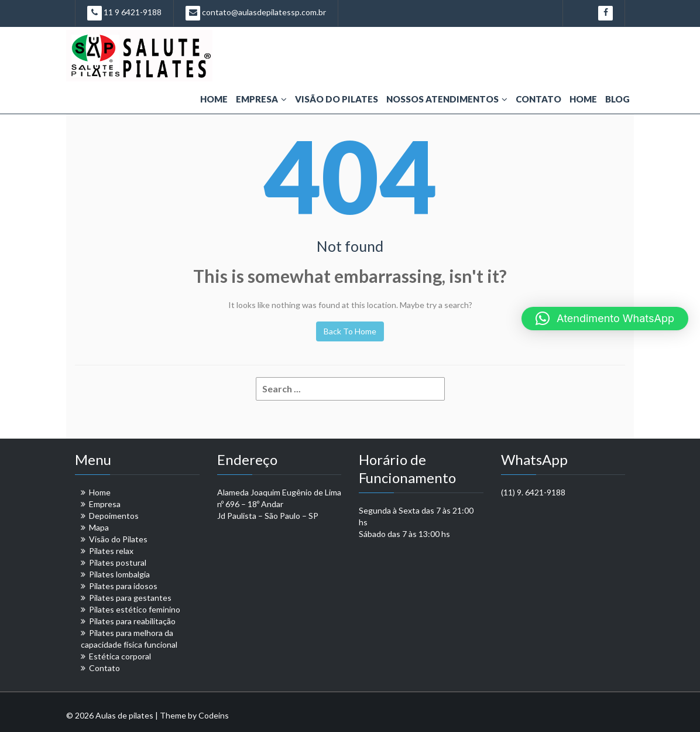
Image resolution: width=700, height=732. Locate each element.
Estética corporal (120, 656)
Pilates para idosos (123, 586)
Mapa (99, 527)
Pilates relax (111, 551)
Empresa (261, 99)
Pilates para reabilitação (132, 621)
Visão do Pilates (337, 99)
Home (214, 99)
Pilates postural (118, 562)
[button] (605, 319)
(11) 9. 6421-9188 (533, 492)
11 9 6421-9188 (124, 13)
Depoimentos (114, 516)
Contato (538, 99)
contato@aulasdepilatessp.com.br (256, 13)
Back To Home (350, 331)
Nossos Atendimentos (447, 99)
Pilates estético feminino (135, 609)
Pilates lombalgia (119, 574)
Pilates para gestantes (130, 598)
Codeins (214, 715)
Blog (617, 99)
